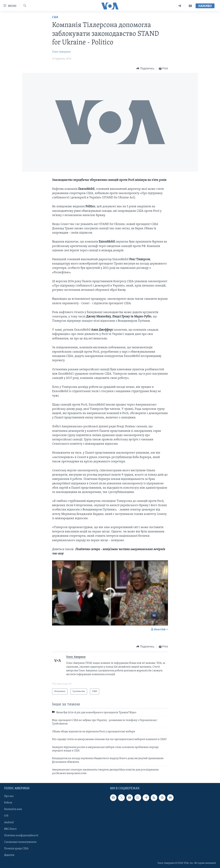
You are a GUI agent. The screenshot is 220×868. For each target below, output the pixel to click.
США (55, 17)
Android (9, 822)
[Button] (145, 69)
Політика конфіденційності (21, 836)
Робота (8, 803)
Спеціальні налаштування (20, 842)
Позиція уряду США (16, 849)
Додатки (9, 855)
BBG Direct (10, 829)
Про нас (9, 796)
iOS (6, 816)
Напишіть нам (13, 809)
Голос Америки (61, 52)
